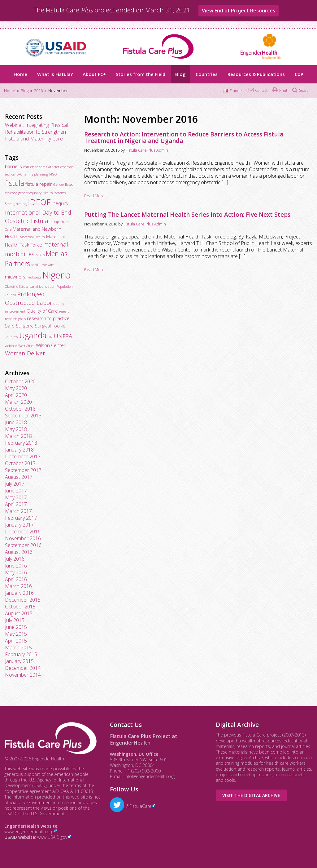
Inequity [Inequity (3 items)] (60, 203)
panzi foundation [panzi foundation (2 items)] (42, 287)
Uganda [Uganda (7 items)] (33, 335)
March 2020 (18, 402)
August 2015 (19, 613)
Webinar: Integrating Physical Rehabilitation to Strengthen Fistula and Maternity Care (36, 132)
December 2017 (23, 456)
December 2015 (23, 600)
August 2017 (19, 477)
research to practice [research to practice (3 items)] (48, 318)
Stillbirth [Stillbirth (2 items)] (11, 337)
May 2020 (16, 388)
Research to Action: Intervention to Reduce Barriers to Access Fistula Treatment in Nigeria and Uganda (184, 138)
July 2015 (15, 620)
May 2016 (16, 572)
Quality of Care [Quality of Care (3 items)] (42, 311)
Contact (261, 90)
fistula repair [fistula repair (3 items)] (39, 184)
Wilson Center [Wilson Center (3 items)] (51, 345)
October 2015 (20, 607)
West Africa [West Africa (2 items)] (26, 346)
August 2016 (19, 552)
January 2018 (19, 450)
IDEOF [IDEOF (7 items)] (39, 202)
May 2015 (16, 634)
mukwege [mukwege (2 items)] (34, 277)
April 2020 (16, 395)
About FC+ (94, 74)
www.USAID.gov (52, 837)
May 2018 (16, 429)
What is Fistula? (55, 74)
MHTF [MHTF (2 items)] (36, 265)
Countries (207, 74)
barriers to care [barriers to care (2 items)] (34, 167)
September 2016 (23, 545)
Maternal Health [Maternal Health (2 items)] (32, 237)
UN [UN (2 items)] (50, 337)
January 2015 (19, 661)
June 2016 (16, 566)
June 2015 (16, 627)
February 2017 (21, 518)
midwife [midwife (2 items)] (48, 265)
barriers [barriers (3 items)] (13, 166)
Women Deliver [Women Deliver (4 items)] (25, 353)
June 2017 (16, 491)
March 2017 (18, 511)
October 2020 (20, 381)
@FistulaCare (131, 806)
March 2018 (18, 436)
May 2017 (16, 497)
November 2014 (23, 675)
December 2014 (23, 668)
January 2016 (19, 593)
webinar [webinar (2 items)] (11, 346)
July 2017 (15, 484)
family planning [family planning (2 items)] (36, 174)
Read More (94, 196)
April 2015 (16, 641)
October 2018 (20, 409)
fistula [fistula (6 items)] (15, 183)
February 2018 (21, 443)
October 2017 (20, 463)
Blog (180, 74)
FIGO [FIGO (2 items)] (53, 174)
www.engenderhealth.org (29, 832)
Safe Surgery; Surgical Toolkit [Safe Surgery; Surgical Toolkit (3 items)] (35, 326)
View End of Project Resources (239, 11)
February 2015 (21, 654)
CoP (299, 74)
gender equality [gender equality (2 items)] (30, 193)
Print (283, 90)
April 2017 (16, 504)
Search (305, 90)
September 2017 (23, 470)
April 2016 (16, 579)
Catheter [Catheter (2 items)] (53, 167)
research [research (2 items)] (65, 311)
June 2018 (16, 422)
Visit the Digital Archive (251, 795)
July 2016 (15, 559)
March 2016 (18, 586)
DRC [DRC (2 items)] (19, 174)
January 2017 (19, 525)
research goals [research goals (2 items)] (15, 319)
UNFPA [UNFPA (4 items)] (63, 336)
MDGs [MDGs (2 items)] (40, 255)
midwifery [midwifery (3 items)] (15, 277)
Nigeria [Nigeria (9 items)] (57, 275)
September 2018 (23, 416)
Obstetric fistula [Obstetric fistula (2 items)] (17, 287)
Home (20, 74)
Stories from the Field (141, 74)
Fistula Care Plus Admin (147, 150)
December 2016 (23, 532)
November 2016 (23, 538)
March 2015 (18, 648)
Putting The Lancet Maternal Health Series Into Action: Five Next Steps (187, 215)
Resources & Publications (256, 74)
